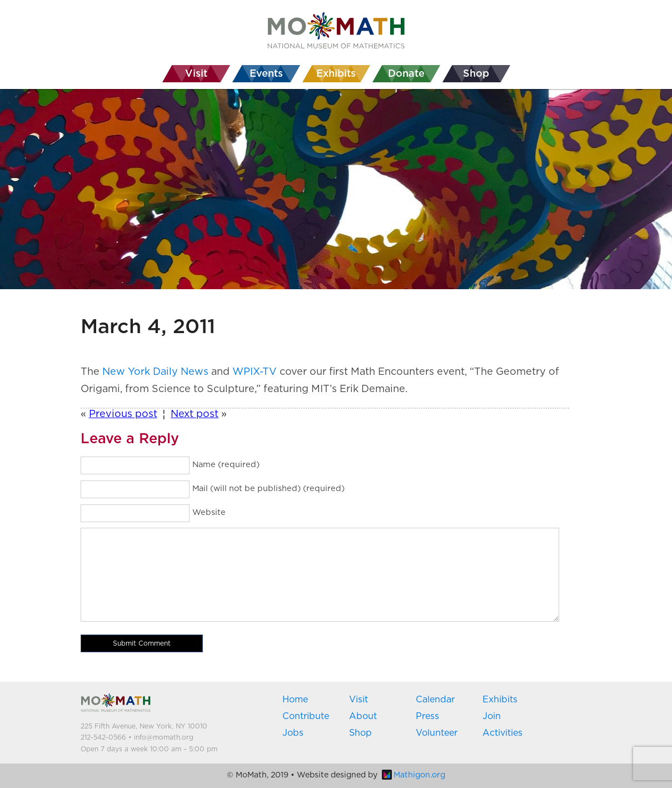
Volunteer (437, 733)
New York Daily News (155, 372)
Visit (359, 700)
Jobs (293, 733)
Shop (360, 733)
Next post (195, 414)
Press (427, 716)
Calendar (435, 700)
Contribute (306, 716)
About (363, 716)
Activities (502, 733)
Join (492, 716)
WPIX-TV (255, 372)
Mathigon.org (414, 775)
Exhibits (500, 700)
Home (295, 700)
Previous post (123, 414)
